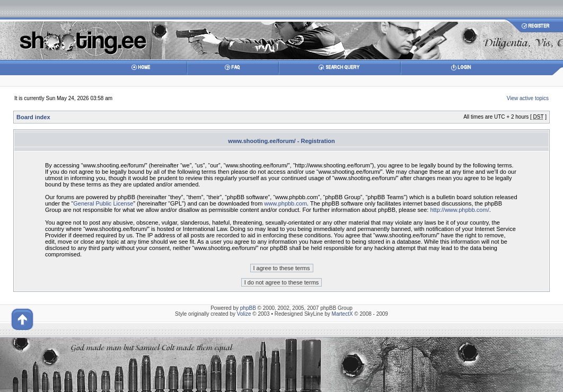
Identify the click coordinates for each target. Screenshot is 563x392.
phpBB (248, 308)
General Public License (103, 203)
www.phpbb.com (285, 203)
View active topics (528, 98)
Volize (244, 314)
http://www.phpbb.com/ (459, 210)
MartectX (342, 314)
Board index (33, 117)
